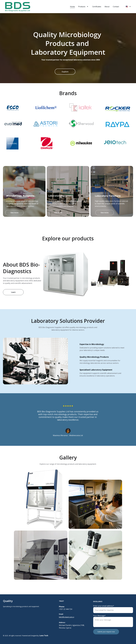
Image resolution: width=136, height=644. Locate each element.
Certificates (97, 7)
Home (72, 7)
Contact (116, 7)
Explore (65, 72)
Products (82, 7)
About (107, 7)
